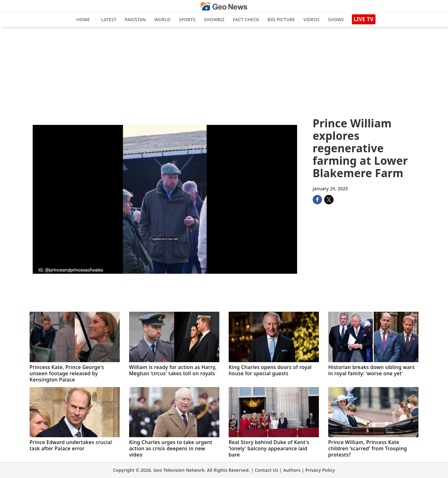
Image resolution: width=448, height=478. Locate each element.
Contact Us (267, 470)
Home (83, 19)
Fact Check (246, 19)
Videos (311, 19)
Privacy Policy (320, 470)
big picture (281, 19)
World (162, 19)
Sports (187, 19)
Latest (109, 19)
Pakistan (135, 19)
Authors (292, 470)
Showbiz (214, 19)
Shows (336, 19)
